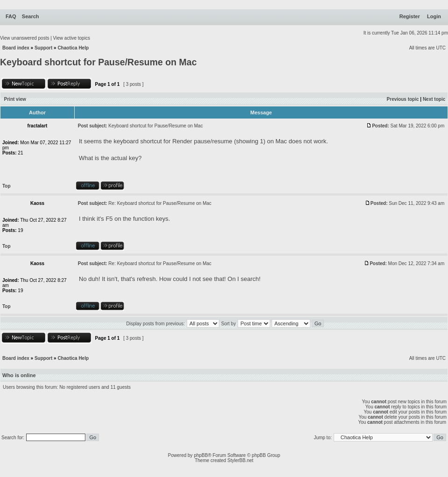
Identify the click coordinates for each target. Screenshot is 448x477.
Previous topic (403, 99)
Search (31, 16)
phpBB (201, 455)
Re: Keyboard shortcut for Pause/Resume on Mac (160, 203)
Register (410, 16)
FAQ (11, 16)
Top (7, 186)
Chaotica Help (73, 48)
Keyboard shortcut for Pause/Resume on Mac (98, 62)
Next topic (434, 99)
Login (434, 16)
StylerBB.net (240, 460)
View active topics (72, 38)
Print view (15, 99)
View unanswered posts (24, 38)
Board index (16, 48)
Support (43, 48)
